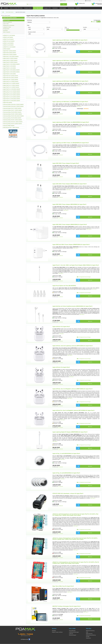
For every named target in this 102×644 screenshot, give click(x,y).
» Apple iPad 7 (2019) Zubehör (9, 51)
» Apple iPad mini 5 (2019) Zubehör (10, 76)
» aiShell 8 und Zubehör (8, 37)
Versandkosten (60, 52)
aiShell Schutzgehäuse (8, 22)
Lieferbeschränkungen (74, 632)
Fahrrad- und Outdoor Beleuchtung (16, 8)
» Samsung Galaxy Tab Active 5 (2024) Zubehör (13, 106)
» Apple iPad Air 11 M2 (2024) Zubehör (11, 64)
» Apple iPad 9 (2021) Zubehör (10, 18)
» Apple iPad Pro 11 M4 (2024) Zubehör (11, 89)
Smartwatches (55, 8)
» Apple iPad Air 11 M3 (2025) (9, 66)
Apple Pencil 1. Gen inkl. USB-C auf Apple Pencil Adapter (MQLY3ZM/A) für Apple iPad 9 (76, 265)
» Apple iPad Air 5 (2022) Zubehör (10, 62)
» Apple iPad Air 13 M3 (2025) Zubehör (11, 72)
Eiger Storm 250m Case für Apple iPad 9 (63, 586)
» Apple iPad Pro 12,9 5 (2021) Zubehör (11, 95)
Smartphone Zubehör (28, 8)
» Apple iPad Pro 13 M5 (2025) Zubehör (11, 101)
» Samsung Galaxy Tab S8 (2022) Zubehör (12, 112)
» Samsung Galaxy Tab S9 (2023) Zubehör (12, 118)
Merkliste (54, 631)
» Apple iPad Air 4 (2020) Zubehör (10, 60)
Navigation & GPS (47, 8)
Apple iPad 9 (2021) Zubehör (20, 12)
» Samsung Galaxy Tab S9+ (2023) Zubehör (12, 120)
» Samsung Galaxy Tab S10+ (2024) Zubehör (12, 122)
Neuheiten (6, 8)
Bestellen (90, 52)
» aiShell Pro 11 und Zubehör (9, 47)
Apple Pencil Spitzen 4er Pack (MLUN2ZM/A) (64, 286)
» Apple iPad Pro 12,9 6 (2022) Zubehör (11, 97)
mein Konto (63, 1)
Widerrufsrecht (89, 634)
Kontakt (88, 637)
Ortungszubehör (6, 29)
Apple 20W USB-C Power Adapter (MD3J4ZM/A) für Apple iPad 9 (69, 204)
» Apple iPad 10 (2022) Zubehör (10, 55)
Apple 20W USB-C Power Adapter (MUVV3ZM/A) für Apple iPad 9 (69, 184)
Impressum (88, 638)
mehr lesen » (79, 45)
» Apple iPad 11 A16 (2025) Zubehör (11, 56)
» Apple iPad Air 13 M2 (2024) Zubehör (11, 70)
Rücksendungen (73, 635)
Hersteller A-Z (78, 8)
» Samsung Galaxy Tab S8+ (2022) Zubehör (12, 114)
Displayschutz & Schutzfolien (9, 25)
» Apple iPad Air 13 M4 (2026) (9, 74)
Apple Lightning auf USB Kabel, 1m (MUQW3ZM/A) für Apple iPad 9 (70, 102)
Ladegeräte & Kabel (7, 27)
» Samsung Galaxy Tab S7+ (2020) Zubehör (12, 110)
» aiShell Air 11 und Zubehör (9, 35)
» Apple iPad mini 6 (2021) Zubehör (10, 78)
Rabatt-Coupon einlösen (57, 632)
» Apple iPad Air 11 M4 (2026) (9, 68)
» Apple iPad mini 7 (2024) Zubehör (10, 80)
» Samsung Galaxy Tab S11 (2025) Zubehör (12, 124)
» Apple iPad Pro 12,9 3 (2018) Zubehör (11, 91)
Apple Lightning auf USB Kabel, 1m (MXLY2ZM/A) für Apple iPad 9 (70, 40)
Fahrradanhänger (71, 8)
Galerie (93, 22)
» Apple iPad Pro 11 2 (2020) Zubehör (11, 83)
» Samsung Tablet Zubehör (8, 126)
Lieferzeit (71, 634)
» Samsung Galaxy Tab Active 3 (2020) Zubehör (13, 104)
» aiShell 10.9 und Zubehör (8, 41)
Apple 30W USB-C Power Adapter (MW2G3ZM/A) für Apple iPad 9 (70, 225)
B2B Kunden (88, 1)
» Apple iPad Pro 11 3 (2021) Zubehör (11, 85)
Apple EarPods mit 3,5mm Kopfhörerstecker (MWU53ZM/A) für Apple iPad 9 (72, 306)
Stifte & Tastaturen (7, 32)
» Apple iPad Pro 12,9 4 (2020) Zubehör (11, 93)
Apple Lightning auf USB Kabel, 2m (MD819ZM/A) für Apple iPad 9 (70, 61)
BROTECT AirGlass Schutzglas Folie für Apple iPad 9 (67, 606)
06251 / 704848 (26, 634)
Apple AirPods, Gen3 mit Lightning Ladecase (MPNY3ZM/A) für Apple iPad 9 (73, 346)
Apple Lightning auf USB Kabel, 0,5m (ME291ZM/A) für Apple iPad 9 (70, 81)
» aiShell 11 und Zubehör (8, 43)
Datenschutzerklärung (91, 635)
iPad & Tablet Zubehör (38, 8)
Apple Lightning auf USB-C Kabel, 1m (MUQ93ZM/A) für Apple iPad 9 (71, 143)
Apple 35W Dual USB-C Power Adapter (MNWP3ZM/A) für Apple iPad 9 (71, 245)
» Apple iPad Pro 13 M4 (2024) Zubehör (11, 99)
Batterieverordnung (90, 631)
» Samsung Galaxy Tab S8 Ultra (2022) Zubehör (13, 116)
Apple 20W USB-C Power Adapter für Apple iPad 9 (66, 163)
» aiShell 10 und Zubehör (8, 39)
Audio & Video (6, 24)
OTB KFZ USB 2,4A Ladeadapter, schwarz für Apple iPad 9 (68, 494)
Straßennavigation (63, 8)
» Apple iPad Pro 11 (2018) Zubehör (10, 81)
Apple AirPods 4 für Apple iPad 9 (61, 327)
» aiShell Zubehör (6, 49)
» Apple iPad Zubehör (7, 103)
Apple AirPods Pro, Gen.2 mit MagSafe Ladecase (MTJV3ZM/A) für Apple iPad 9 (73, 410)
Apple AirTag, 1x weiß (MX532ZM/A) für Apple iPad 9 (66, 454)
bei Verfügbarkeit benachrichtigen (84, 277)
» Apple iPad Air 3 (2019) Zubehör (10, 58)
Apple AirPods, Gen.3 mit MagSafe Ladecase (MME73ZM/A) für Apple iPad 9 (72, 389)
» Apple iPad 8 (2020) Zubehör (9, 53)
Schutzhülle (5, 30)
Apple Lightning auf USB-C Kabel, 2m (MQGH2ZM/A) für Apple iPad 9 (71, 122)
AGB (87, 632)
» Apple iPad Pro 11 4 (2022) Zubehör (11, 87)
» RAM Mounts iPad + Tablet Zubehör (11, 127)
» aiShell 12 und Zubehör (8, 45)
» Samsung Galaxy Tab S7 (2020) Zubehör (12, 108)
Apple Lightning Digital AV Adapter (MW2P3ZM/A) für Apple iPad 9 (70, 432)
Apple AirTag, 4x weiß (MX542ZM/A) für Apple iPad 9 (66, 473)
